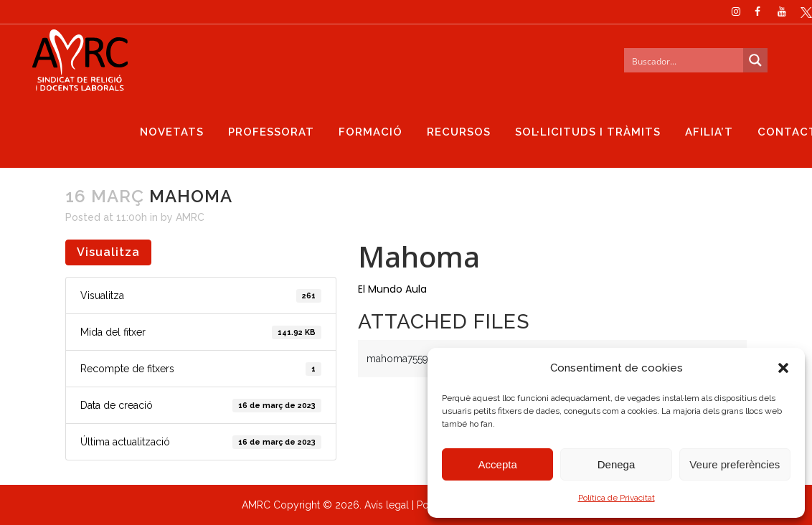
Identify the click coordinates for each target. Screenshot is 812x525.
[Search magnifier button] (755, 60)
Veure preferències (735, 464)
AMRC (190, 217)
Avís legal (387, 505)
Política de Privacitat (617, 498)
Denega (617, 464)
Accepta (498, 464)
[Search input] (684, 60)
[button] (783, 368)
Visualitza (108, 252)
